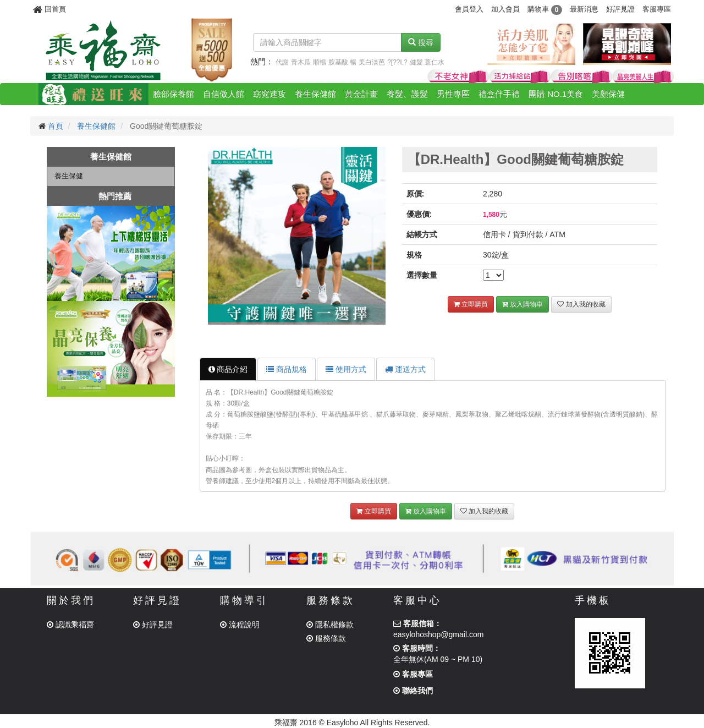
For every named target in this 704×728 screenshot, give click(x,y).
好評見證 (620, 9)
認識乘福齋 (70, 625)
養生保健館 (315, 94)
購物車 (545, 9)
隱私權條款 (330, 625)
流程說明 (240, 625)
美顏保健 (608, 94)
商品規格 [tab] (287, 369)
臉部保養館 (174, 94)
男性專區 (453, 94)
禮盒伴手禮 (499, 94)
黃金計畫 (361, 94)
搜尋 (421, 42)
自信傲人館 (224, 94)
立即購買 (471, 304)
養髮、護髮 (407, 94)
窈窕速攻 (269, 94)
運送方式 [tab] (405, 369)
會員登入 (469, 9)
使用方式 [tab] (346, 369)
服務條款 (326, 638)
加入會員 (505, 9)
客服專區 (657, 9)
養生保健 (69, 176)
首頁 (56, 126)
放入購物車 (522, 304)
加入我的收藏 (581, 304)
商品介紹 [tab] (228, 369)
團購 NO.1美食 (556, 94)
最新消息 (584, 9)
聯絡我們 (413, 691)
